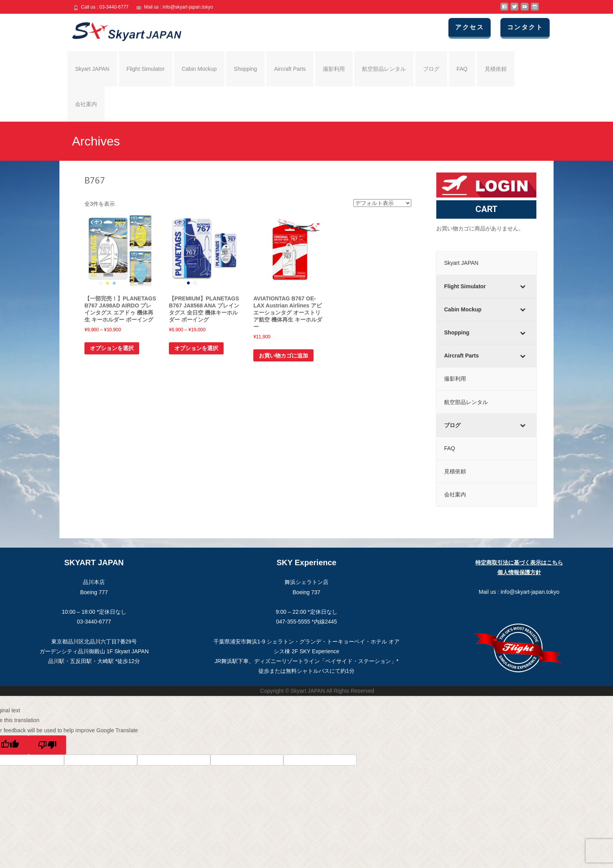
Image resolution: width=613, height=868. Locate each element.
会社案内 (86, 104)
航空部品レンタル (384, 69)
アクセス (470, 27)
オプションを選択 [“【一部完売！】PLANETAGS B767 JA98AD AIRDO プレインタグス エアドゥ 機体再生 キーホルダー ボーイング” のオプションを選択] (112, 348)
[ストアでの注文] (382, 203)
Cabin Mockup (199, 69)
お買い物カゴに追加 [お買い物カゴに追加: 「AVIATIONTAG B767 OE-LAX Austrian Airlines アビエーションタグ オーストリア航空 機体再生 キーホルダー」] (283, 356)
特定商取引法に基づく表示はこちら (519, 562)
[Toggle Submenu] (523, 286)
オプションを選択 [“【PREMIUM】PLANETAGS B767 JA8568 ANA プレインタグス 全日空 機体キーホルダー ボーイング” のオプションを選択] (196, 348)
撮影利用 (334, 69)
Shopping (245, 69)
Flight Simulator (146, 69)
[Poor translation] (47, 745)
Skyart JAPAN (92, 69)
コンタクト (525, 27)
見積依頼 (496, 69)
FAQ (462, 69)
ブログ (431, 69)
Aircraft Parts (290, 69)
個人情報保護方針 (519, 572)
